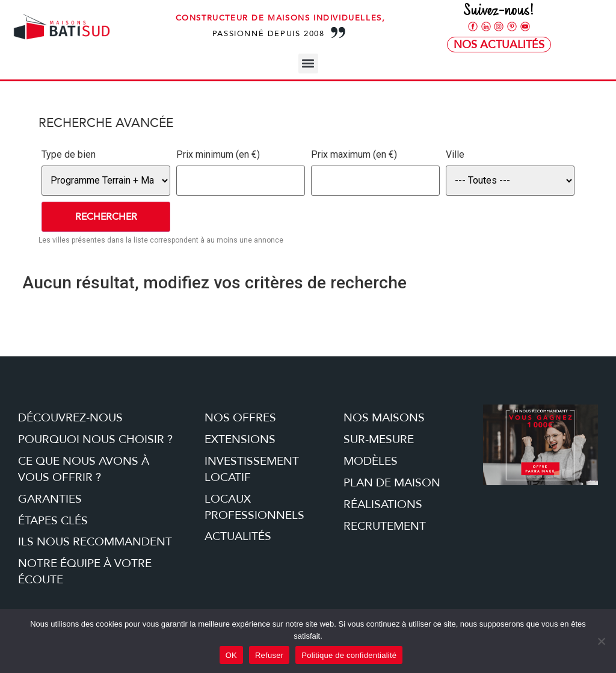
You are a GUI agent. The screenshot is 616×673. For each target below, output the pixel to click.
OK (231, 655)
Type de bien (69, 154)
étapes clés (53, 521)
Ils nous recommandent (95, 542)
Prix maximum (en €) (354, 154)
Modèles (371, 461)
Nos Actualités (499, 45)
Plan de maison (392, 483)
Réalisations (383, 504)
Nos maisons (384, 418)
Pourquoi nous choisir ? (95, 439)
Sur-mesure (379, 439)
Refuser (269, 655)
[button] (308, 64)
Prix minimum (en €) (218, 154)
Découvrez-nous (70, 418)
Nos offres (240, 418)
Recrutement (385, 526)
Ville (455, 154)
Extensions (240, 439)
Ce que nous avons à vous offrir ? (84, 469)
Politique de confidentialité (349, 655)
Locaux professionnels (254, 507)
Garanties (50, 499)
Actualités (238, 536)
